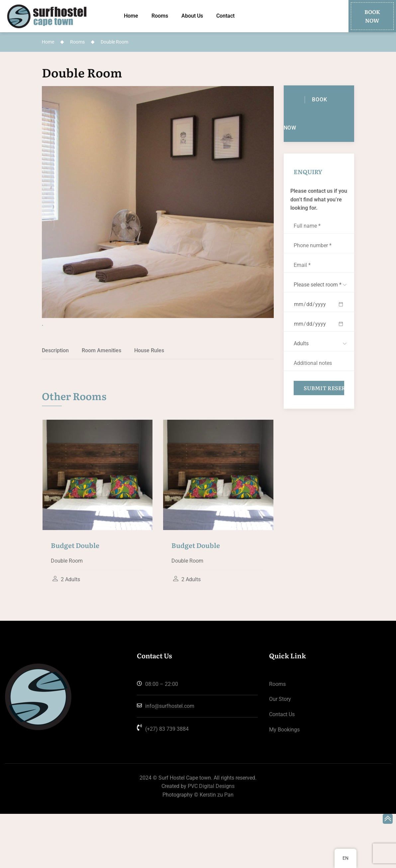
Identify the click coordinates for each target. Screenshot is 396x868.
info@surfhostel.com (166, 760)
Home (131, 16)
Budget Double (75, 599)
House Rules (149, 405)
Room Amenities (101, 405)
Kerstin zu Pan (217, 849)
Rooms (160, 16)
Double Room (82, 72)
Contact (225, 16)
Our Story (280, 753)
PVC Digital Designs (211, 840)
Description (55, 405)
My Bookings (284, 784)
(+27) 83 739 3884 (163, 783)
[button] (372, 16)
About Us (192, 16)
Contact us (282, 768)
